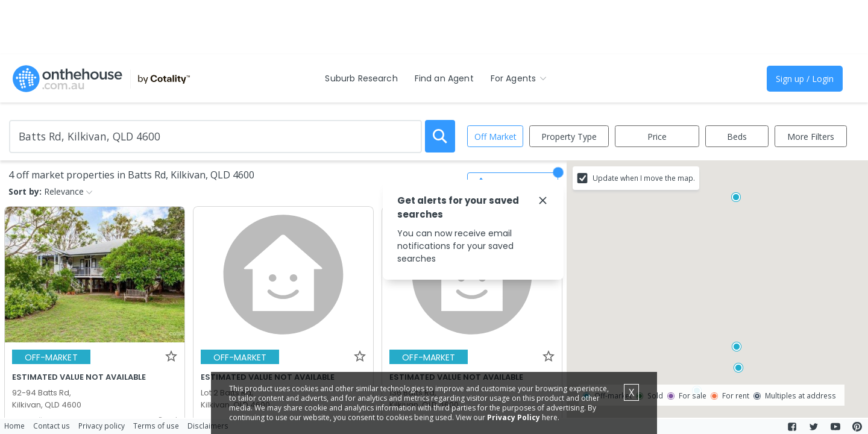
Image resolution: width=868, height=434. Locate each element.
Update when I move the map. (644, 178)
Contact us (52, 426)
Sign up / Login (805, 79)
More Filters (811, 137)
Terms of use (156, 426)
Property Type (569, 137)
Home (14, 426)
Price (657, 137)
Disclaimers (208, 426)
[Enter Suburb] (215, 137)
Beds (737, 137)
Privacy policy (102, 426)
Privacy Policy (514, 417)
